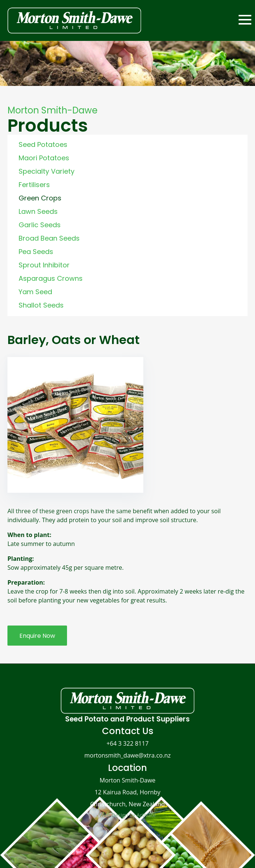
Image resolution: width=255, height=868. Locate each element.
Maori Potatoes (44, 158)
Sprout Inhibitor (44, 265)
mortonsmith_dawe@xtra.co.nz (127, 755)
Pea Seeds (36, 252)
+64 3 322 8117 (127, 743)
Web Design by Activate (128, 815)
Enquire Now (37, 636)
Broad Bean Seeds (49, 238)
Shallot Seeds (41, 305)
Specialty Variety (47, 171)
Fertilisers (34, 185)
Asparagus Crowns (51, 278)
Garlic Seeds (40, 225)
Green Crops (40, 198)
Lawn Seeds (38, 211)
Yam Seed (35, 292)
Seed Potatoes (43, 144)
